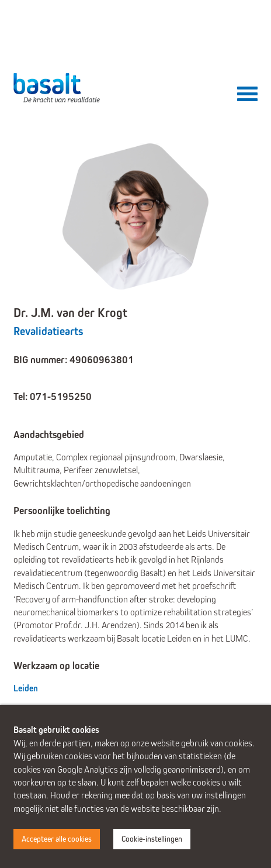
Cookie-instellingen (152, 839)
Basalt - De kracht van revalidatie (58, 88)
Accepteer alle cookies (57, 839)
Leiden (26, 688)
